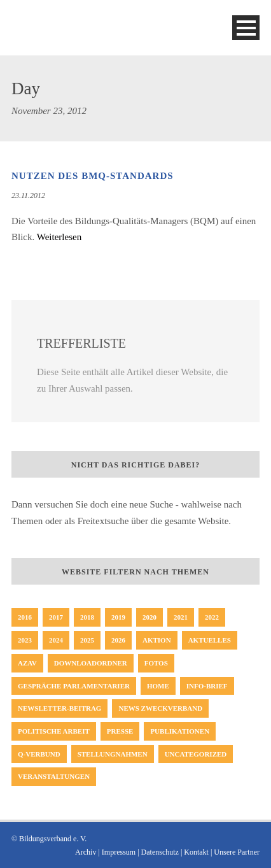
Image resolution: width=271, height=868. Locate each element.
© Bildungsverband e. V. (49, 839)
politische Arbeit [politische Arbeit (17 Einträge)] (54, 731)
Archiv (86, 852)
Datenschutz (160, 852)
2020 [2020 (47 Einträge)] (149, 617)
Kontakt (196, 852)
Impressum (119, 852)
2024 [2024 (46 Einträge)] (56, 640)
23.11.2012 (28, 196)
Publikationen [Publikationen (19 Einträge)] (180, 731)
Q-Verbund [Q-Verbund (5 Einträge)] (39, 754)
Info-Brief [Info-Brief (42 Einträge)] (207, 686)
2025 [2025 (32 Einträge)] (87, 640)
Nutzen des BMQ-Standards (93, 176)
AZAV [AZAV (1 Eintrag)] (27, 663)
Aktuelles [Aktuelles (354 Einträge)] (210, 640)
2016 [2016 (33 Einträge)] (25, 617)
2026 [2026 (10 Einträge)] (118, 640)
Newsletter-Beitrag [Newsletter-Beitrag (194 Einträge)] (59, 708)
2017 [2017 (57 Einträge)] (56, 617)
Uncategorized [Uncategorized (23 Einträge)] (196, 754)
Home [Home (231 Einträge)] (158, 686)
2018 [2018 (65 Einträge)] (87, 617)
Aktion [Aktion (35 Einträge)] (157, 640)
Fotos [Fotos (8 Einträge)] (156, 663)
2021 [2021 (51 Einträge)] (181, 617)
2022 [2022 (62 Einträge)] (212, 617)
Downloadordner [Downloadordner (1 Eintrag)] (91, 663)
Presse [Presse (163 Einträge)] (120, 731)
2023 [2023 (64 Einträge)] (25, 640)
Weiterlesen (59, 237)
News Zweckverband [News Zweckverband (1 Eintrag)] (160, 708)
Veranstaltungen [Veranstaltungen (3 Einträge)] (54, 776)
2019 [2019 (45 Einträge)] (118, 617)
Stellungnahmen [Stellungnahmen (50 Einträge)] (113, 754)
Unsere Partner (237, 852)
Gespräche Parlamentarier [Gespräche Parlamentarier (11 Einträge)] (74, 686)
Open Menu (246, 28)
